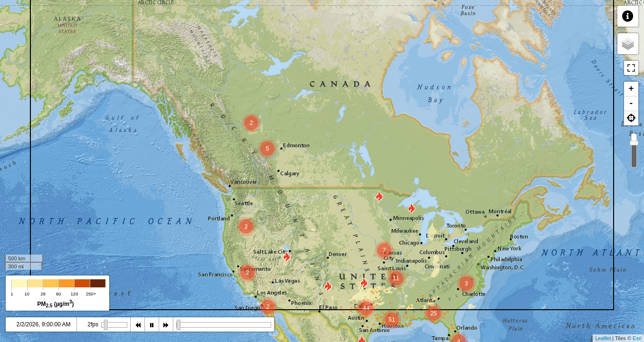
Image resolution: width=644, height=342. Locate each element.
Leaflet (603, 338)
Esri (637, 338)
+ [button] (631, 89)
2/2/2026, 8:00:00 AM (43, 324)
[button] (631, 118)
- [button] (631, 104)
